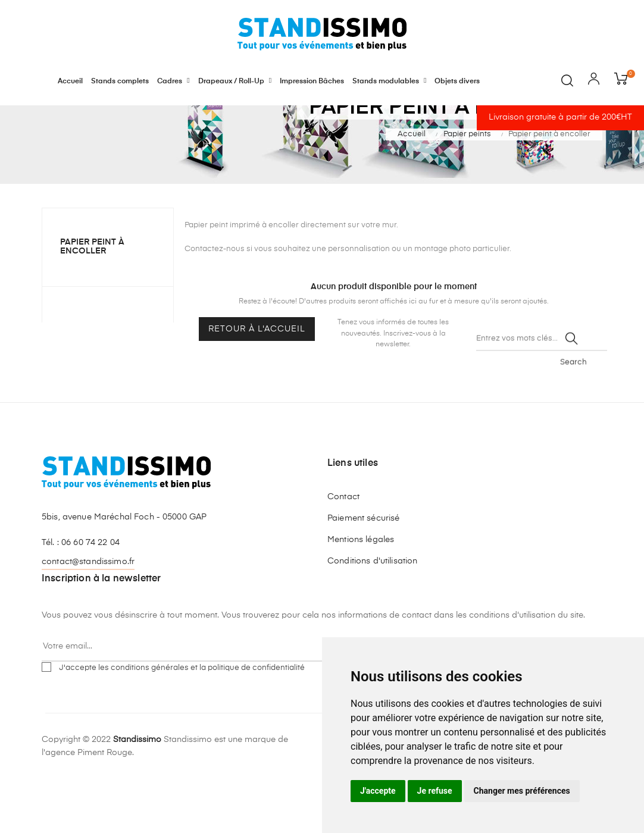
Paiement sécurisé (363, 570)
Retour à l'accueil (257, 381)
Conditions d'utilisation (372, 613)
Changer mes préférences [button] (522, 791)
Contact (343, 549)
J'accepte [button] (378, 791)
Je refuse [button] (435, 791)
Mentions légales (361, 591)
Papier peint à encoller (92, 299)
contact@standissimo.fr (88, 613)
